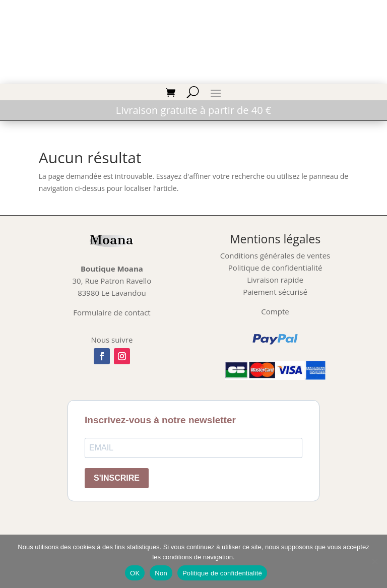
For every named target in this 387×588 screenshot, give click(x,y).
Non (161, 573)
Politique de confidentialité (275, 268)
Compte (275, 311)
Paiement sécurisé (275, 292)
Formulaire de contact (112, 312)
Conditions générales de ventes (275, 255)
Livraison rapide (275, 280)
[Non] (374, 561)
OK (135, 573)
